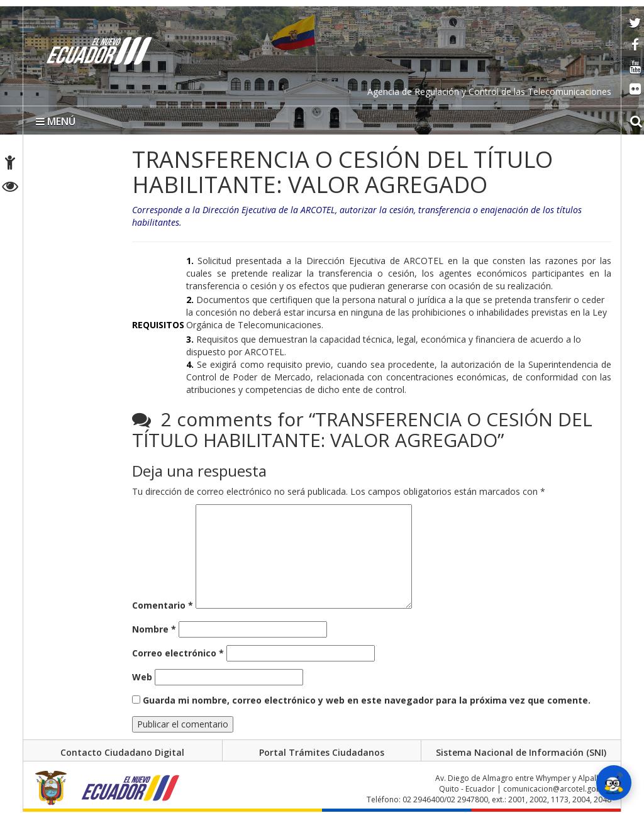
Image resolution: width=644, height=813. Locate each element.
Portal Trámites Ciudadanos (322, 752)
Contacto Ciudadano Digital (122, 752)
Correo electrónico (178, 653)
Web (142, 677)
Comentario (163, 605)
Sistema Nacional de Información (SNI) (521, 752)
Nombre (154, 629)
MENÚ (56, 121)
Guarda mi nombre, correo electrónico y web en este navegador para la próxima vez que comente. (367, 700)
